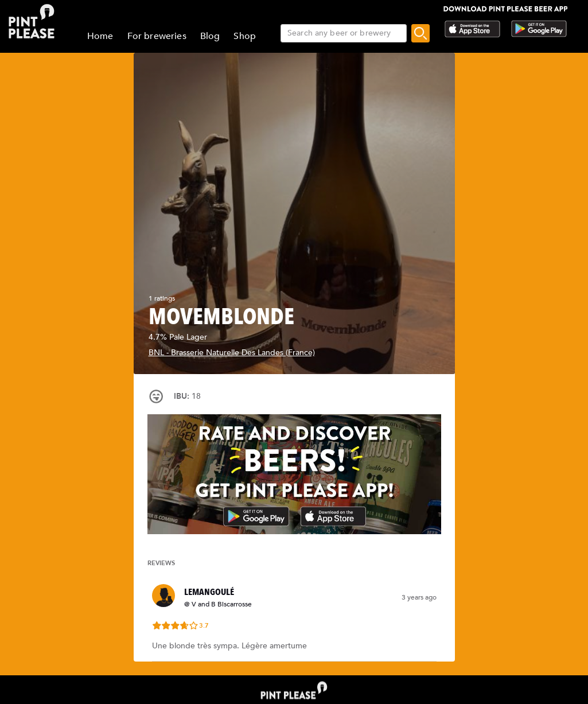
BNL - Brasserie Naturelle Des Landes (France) (232, 353)
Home (100, 36)
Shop (245, 36)
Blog (210, 36)
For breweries (157, 36)
